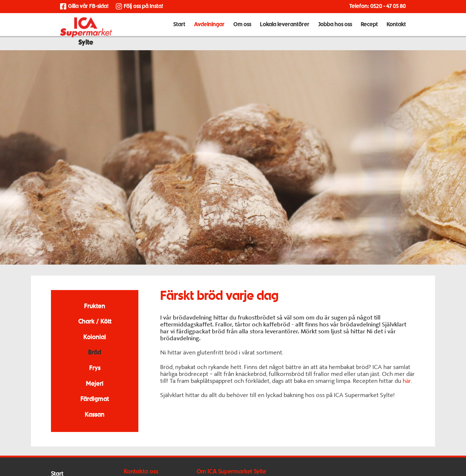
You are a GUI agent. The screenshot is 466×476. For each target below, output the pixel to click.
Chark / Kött (95, 322)
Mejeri (95, 384)
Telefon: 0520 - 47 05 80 (378, 7)
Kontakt (396, 32)
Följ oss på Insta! (139, 7)
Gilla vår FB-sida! (84, 7)
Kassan (95, 415)
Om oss (242, 32)
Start (179, 32)
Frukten (95, 307)
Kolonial (95, 338)
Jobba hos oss (335, 32)
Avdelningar (209, 32)
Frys (95, 368)
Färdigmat (95, 399)
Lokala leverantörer (285, 32)
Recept (369, 32)
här (407, 381)
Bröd (95, 353)
